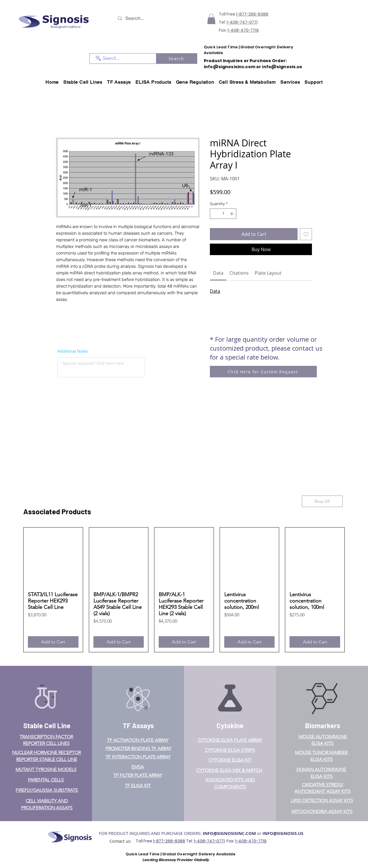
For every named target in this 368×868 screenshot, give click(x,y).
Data (215, 291)
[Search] (177, 59)
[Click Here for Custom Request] (263, 372)
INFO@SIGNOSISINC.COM (229, 833)
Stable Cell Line (47, 725)
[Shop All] (322, 501)
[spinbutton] (223, 214)
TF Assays (138, 725)
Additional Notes (73, 351)
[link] (218, 273)
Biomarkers (323, 725)
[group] (184, 590)
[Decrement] (214, 214)
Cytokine (230, 725)
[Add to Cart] (53, 642)
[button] (211, 19)
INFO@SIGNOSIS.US (283, 833)
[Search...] (143, 18)
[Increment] (232, 214)
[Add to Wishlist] (306, 234)
